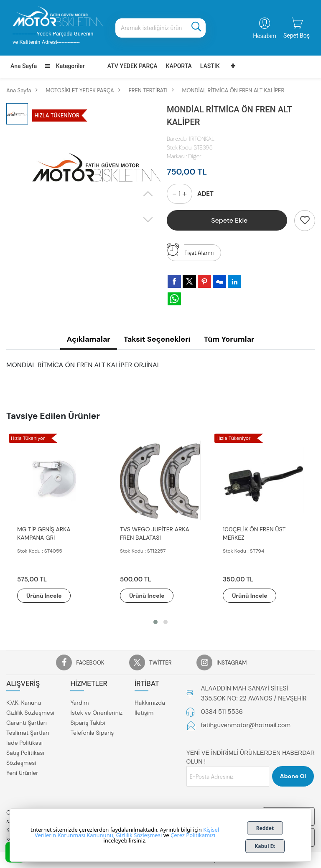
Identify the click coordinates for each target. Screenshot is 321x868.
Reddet (265, 828)
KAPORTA (179, 66)
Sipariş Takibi (88, 723)
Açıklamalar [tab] (89, 339)
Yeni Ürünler (22, 773)
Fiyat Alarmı (190, 251)
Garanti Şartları (27, 723)
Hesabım (265, 36)
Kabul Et (265, 846)
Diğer (195, 156)
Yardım (79, 703)
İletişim (144, 713)
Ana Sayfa (24, 66)
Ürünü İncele (46, 596)
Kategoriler (65, 66)
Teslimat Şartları (28, 733)
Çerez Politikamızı (193, 835)
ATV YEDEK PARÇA (132, 66)
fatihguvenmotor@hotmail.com (246, 726)
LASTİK (210, 66)
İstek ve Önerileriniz (96, 713)
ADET (205, 194)
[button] (155, 622)
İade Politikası (24, 743)
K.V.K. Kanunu (24, 703)
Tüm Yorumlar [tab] (229, 339)
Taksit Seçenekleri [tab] (157, 339)
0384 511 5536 (222, 712)
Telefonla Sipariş (92, 733)
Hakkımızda (150, 703)
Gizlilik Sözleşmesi (30, 713)
